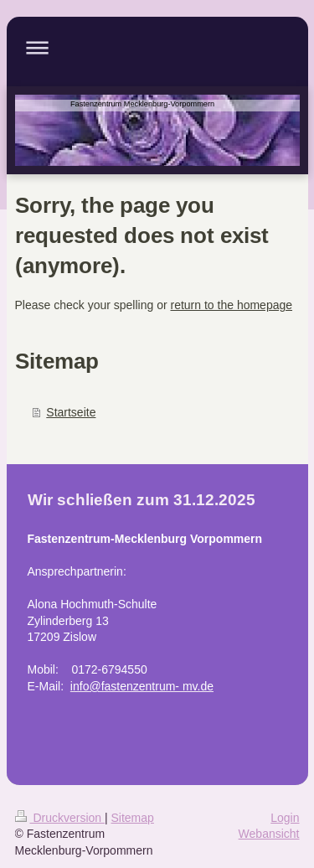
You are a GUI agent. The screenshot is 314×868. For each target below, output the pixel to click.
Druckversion (60, 818)
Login (285, 818)
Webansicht (269, 834)
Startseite (71, 412)
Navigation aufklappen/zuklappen (157, 47)
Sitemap (133, 818)
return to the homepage (232, 305)
